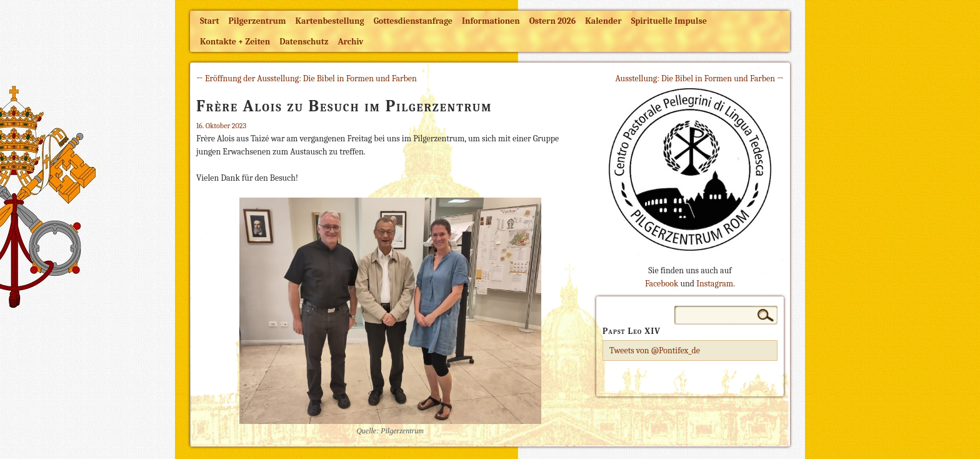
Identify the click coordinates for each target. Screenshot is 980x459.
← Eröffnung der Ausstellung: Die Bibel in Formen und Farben (307, 78)
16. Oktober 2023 (221, 126)
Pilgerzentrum (257, 21)
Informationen (491, 21)
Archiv (350, 42)
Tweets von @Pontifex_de (655, 351)
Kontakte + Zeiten (235, 42)
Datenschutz (304, 42)
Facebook (662, 284)
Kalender (603, 21)
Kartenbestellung (330, 21)
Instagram (715, 284)
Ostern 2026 (552, 21)
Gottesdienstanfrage (413, 21)
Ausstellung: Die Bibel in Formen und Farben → (699, 78)
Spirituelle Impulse (669, 21)
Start (210, 21)
